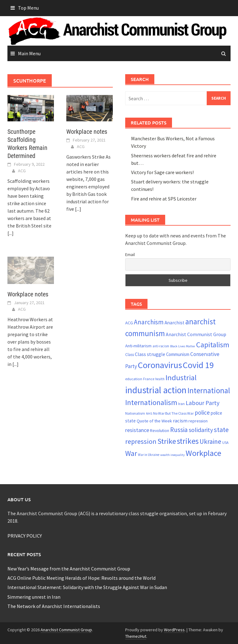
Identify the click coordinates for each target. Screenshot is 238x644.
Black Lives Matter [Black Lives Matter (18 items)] (183, 346)
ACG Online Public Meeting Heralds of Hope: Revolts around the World (82, 578)
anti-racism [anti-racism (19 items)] (161, 346)
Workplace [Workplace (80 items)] (203, 453)
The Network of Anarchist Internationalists (54, 606)
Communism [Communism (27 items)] (178, 354)
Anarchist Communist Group (66, 630)
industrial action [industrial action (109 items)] (156, 390)
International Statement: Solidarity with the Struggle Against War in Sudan (87, 587)
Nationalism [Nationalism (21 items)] (135, 413)
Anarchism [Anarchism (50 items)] (149, 322)
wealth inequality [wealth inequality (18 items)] (172, 455)
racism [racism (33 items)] (180, 421)
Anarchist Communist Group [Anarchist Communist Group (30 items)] (196, 334)
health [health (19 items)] (160, 379)
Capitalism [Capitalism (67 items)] (213, 345)
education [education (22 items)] (134, 379)
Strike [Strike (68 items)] (167, 441)
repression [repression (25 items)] (198, 421)
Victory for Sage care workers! (162, 172)
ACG (22, 171)
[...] (11, 233)
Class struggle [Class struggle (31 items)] (150, 354)
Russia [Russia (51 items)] (179, 430)
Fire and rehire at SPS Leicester (164, 199)
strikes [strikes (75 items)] (188, 441)
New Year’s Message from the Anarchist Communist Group (69, 569)
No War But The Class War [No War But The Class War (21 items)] (173, 413)
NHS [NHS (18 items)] (149, 414)
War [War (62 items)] (131, 453)
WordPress (174, 630)
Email (130, 254)
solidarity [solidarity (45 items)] (201, 430)
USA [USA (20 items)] (225, 443)
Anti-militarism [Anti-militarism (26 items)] (138, 346)
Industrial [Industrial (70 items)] (181, 378)
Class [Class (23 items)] (130, 355)
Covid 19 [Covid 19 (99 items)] (198, 365)
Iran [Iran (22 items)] (181, 404)
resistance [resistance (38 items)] (137, 430)
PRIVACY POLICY (25, 536)
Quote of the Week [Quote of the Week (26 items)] (154, 421)
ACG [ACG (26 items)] (129, 323)
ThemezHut (136, 636)
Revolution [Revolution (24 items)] (160, 431)
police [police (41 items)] (202, 412)
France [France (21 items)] (149, 379)
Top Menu (28, 8)
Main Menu (29, 53)
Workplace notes (87, 132)
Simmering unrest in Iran (34, 597)
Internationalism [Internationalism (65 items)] (151, 402)
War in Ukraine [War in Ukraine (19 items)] (149, 455)
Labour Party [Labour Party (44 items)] (203, 403)
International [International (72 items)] (209, 390)
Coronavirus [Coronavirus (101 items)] (160, 365)
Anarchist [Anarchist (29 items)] (174, 323)
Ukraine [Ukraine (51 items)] (210, 441)
